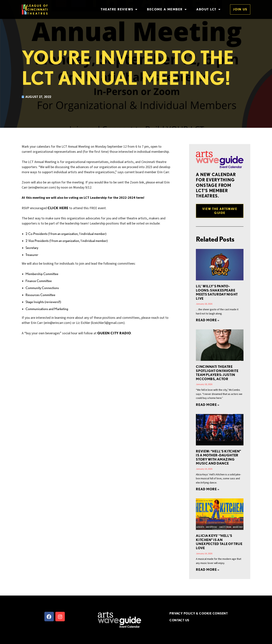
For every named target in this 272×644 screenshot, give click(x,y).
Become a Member (167, 9)
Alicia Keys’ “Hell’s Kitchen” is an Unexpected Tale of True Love (219, 542)
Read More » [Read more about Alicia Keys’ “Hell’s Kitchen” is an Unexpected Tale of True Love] (207, 570)
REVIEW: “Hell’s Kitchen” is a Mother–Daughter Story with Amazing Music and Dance (218, 457)
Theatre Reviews (119, 9)
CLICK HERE (58, 208)
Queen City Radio (114, 333)
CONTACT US (179, 620)
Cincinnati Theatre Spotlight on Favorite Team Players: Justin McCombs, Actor (217, 373)
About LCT (208, 9)
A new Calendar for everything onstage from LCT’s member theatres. (216, 185)
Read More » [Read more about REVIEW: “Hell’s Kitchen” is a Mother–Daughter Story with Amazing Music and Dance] (207, 489)
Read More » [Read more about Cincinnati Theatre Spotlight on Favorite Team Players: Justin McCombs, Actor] (207, 405)
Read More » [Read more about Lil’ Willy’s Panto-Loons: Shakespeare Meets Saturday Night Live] (207, 320)
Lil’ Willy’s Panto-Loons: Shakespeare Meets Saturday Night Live (217, 292)
